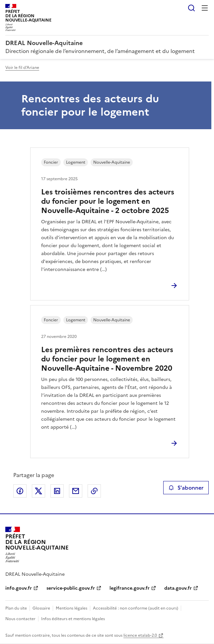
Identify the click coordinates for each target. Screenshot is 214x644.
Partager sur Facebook (20, 491)
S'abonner (186, 488)
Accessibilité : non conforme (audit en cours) (136, 608)
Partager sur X (38, 491)
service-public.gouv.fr (71, 588)
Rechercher (191, 8)
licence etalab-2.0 (140, 635)
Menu (205, 8)
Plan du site (16, 608)
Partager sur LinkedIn (57, 491)
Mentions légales (71, 608)
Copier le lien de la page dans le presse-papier (94, 491)
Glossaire (41, 608)
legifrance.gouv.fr (130, 588)
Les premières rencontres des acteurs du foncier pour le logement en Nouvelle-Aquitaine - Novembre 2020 (107, 359)
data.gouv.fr (178, 588)
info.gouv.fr (19, 588)
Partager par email (76, 491)
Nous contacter (20, 619)
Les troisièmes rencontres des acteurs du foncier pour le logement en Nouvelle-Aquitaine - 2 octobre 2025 (108, 201)
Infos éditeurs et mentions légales (73, 619)
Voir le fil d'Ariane (22, 68)
